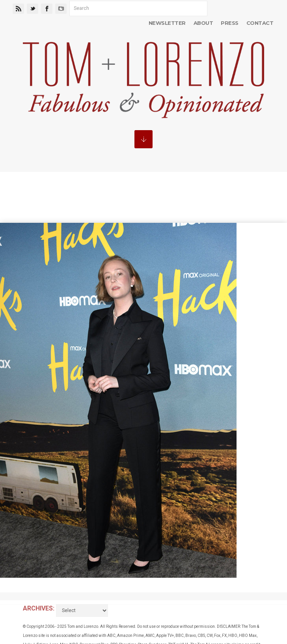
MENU (143, 139)
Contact (260, 23)
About (203, 23)
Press (229, 23)
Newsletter (167, 23)
